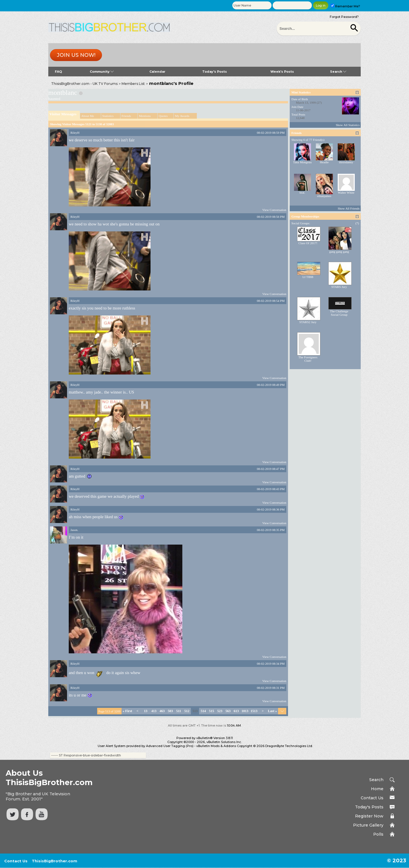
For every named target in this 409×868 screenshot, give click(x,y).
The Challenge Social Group (339, 313)
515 (212, 711)
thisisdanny (346, 162)
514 (203, 711)
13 (146, 711)
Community (102, 72)
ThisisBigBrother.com (55, 861)
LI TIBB (308, 277)
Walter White (346, 193)
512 (187, 711)
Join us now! (76, 55)
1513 (254, 711)
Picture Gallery (368, 825)
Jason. (74, 530)
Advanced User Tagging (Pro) (170, 746)
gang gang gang (339, 252)
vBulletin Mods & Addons (216, 746)
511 (179, 711)
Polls (378, 834)
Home (377, 789)
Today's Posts (215, 72)
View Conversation (274, 210)
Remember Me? (345, 6)
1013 (245, 711)
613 (236, 711)
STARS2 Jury (308, 322)
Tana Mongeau (302, 162)
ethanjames (324, 196)
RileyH (75, 133)
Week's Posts (282, 72)
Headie (324, 162)
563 (228, 711)
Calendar (157, 72)
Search (338, 72)
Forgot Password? (344, 17)
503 (170, 711)
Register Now (369, 816)
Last (272, 711)
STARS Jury (339, 287)
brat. (302, 193)
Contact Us (372, 798)
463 (162, 711)
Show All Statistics (348, 125)
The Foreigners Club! (308, 359)
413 (154, 711)
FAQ (58, 72)
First (128, 711)
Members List (133, 84)
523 (220, 711)
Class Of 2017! (308, 243)
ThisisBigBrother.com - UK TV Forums (84, 84)
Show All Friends (349, 208)
